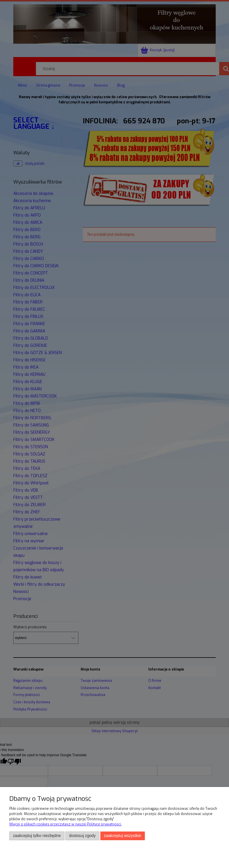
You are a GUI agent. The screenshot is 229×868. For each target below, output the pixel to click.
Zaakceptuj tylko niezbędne (37, 836)
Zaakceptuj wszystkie (122, 836)
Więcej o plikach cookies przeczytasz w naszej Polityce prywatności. (65, 824)
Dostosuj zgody (82, 836)
